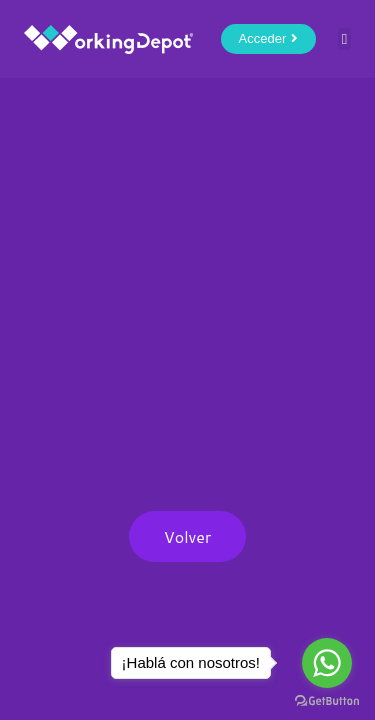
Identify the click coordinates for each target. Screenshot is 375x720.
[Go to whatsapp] (327, 663)
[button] (344, 39)
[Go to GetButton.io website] (327, 700)
